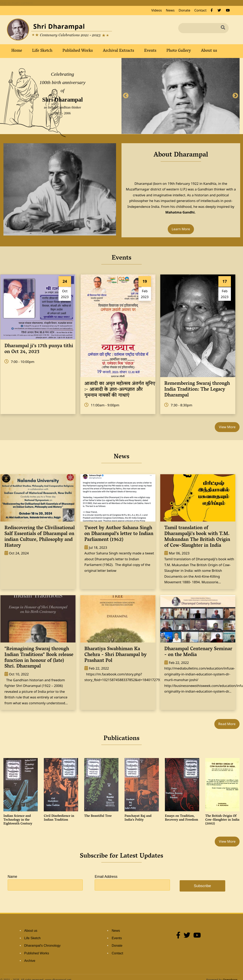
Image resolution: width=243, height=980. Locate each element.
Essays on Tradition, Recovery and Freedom (181, 818)
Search (224, 28)
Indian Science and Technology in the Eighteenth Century (18, 820)
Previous (126, 96)
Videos (156, 10)
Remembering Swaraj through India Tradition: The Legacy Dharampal (197, 390)
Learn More (181, 229)
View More (227, 427)
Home (17, 51)
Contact (201, 10)
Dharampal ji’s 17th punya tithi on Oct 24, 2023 (39, 349)
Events (150, 51)
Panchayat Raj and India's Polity (138, 818)
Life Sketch (42, 51)
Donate (184, 10)
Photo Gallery (179, 51)
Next (235, 96)
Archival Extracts (119, 51)
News (170, 10)
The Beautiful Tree (98, 816)
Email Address (106, 877)
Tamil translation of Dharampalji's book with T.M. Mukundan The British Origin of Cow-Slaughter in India (197, 537)
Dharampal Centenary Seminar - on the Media (198, 652)
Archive (30, 961)
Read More (227, 724)
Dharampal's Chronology (42, 945)
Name (12, 877)
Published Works (78, 51)
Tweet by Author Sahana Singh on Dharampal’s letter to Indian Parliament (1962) (119, 534)
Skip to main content (16, 3)
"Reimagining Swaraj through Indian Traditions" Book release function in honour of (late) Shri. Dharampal (39, 658)
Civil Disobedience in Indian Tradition (59, 818)
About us (209, 51)
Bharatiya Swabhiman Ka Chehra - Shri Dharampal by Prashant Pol (115, 655)
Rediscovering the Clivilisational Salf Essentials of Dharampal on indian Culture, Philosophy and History (40, 537)
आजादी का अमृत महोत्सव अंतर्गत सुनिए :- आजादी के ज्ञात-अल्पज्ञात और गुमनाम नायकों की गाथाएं (120, 390)
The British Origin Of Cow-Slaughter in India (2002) (222, 820)
